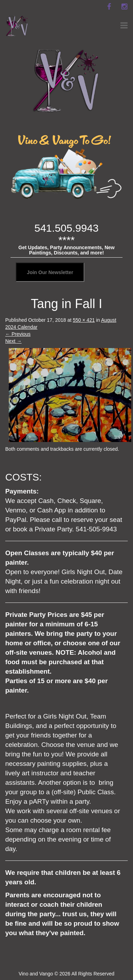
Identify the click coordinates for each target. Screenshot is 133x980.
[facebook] (109, 7)
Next (13, 341)
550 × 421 (84, 320)
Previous (18, 334)
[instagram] (124, 7)
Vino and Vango (36, 974)
